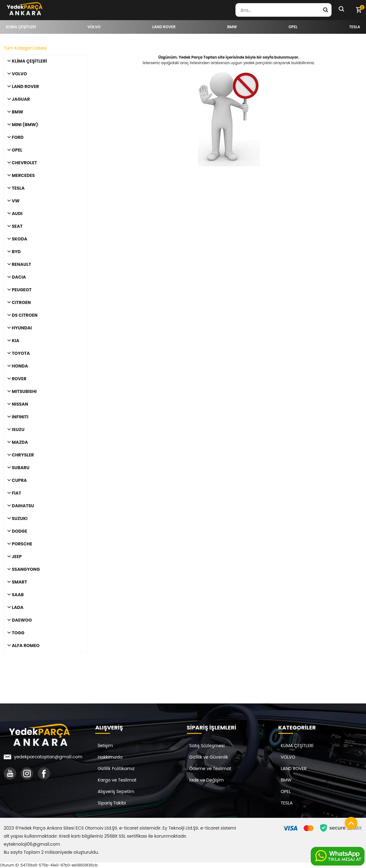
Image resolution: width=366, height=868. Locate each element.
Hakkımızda (110, 757)
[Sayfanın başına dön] (350, 822)
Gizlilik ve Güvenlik (209, 757)
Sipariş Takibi (112, 803)
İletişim (105, 746)
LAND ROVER (294, 769)
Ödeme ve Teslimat (210, 769)
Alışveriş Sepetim (116, 791)
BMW (286, 780)
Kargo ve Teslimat (117, 780)
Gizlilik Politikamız (116, 769)
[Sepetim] (359, 10)
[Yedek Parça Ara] (325, 10)
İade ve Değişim (207, 780)
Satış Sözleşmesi (207, 746)
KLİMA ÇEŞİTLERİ (297, 746)
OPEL (286, 791)
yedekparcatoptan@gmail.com (48, 757)
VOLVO (288, 757)
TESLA (287, 803)
